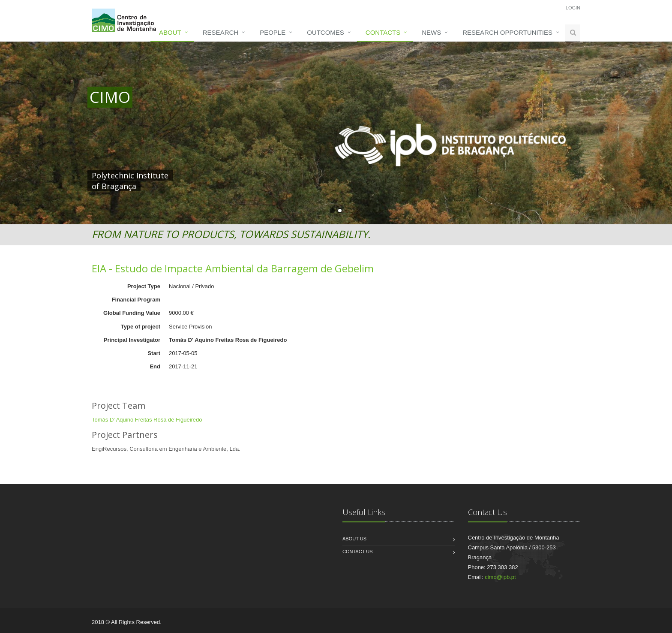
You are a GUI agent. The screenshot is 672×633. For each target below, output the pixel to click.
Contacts (383, 32)
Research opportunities (507, 32)
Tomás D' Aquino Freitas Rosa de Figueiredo (147, 420)
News (431, 32)
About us (354, 539)
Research (220, 32)
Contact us (358, 552)
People (273, 32)
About (170, 32)
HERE (267, 175)
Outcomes (325, 32)
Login (573, 8)
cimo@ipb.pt (500, 577)
